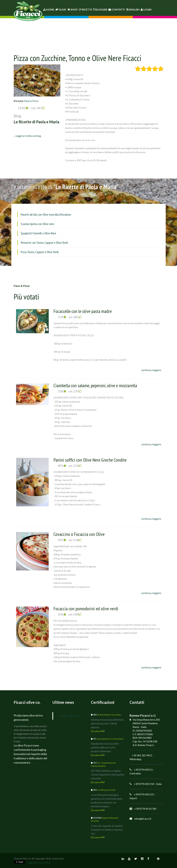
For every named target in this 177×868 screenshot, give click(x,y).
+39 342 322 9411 (142, 755)
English (133, 9)
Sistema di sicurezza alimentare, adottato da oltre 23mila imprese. (108, 723)
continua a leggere (151, 370)
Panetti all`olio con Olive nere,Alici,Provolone (46, 215)
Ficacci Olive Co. (70, 716)
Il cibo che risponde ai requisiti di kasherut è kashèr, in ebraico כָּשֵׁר (107, 830)
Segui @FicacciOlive (39, 863)
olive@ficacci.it (143, 819)
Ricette (85, 9)
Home (49, 9)
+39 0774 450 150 (144, 784)
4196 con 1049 (70, 614)
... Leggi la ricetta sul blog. (28, 136)
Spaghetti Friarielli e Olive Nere (38, 233)
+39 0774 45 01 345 (145, 809)
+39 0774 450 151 (144, 794)
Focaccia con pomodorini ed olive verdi (86, 608)
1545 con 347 (31, 108)
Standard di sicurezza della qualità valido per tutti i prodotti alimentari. (105, 747)
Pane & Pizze (31, 101)
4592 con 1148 (70, 540)
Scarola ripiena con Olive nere (37, 224)
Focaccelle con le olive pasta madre (83, 311)
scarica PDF (98, 731)
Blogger (100, 9)
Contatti (117, 9)
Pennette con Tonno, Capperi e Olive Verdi (44, 243)
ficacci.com (58, 858)
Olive (61, 9)
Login (146, 9)
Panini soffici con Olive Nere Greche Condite (90, 460)
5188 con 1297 (70, 391)
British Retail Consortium (109, 715)
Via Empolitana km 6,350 (146, 720)
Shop (72, 9)
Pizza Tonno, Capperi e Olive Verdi (40, 252)
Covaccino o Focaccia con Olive (79, 534)
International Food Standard (110, 739)
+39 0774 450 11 (143, 770)
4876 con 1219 (70, 466)
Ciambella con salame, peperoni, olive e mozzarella (95, 385)
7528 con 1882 (70, 317)
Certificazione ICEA (106, 790)
